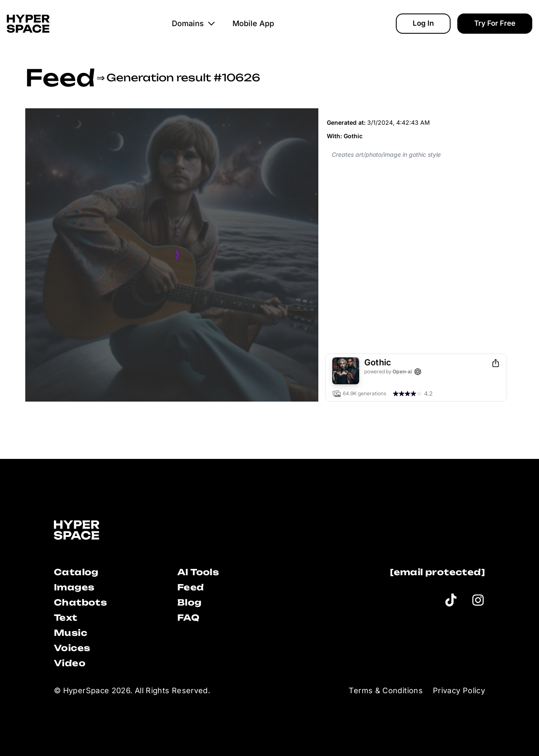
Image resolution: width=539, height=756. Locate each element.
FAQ (188, 618)
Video (70, 663)
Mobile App (253, 23)
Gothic (353, 136)
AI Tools (198, 572)
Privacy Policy (459, 690)
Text (66, 618)
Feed (60, 78)
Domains (194, 23)
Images (74, 587)
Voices (72, 648)
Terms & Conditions (386, 690)
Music (71, 633)
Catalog (76, 572)
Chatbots (80, 602)
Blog (189, 602)
